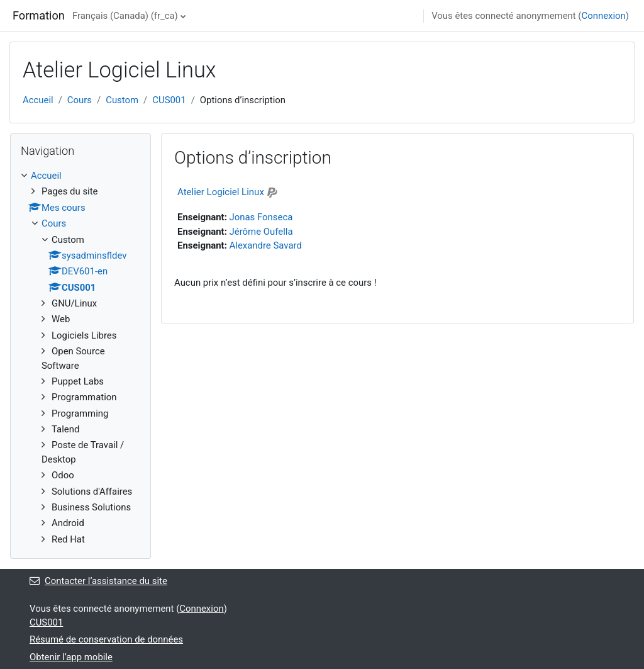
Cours (80, 100)
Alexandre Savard (266, 245)
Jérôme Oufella (261, 232)
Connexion (603, 16)
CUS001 (169, 100)
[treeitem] (80, 357)
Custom (122, 100)
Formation (39, 15)
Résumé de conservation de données (106, 639)
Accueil (38, 100)
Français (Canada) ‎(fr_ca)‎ (125, 16)
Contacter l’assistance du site (98, 581)
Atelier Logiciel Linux (221, 192)
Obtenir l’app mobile (71, 657)
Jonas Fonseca (261, 217)
